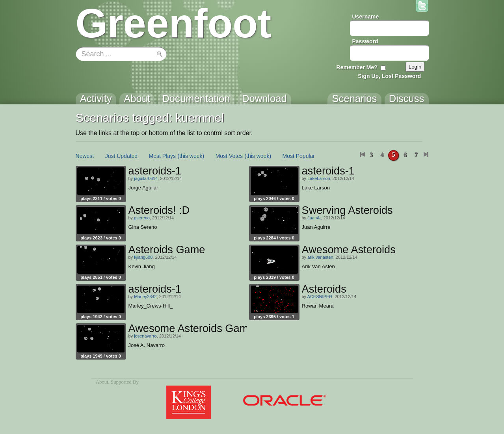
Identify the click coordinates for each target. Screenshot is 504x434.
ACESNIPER (320, 297)
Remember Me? (357, 67)
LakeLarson (319, 178)
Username (366, 17)
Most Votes (229, 156)
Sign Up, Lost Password (389, 76)
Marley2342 (145, 297)
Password (365, 41)
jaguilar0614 (146, 178)
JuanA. (314, 218)
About (102, 382)
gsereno (142, 218)
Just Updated (122, 156)
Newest (85, 156)
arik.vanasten (320, 257)
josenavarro (145, 336)
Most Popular (299, 156)
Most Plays (162, 156)
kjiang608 (143, 257)
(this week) (191, 156)
